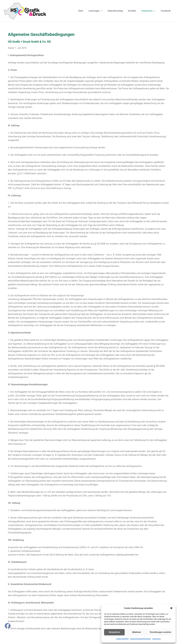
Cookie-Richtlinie (122, 639)
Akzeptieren (114, 632)
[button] (171, 608)
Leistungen (99, 11)
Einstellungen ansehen (161, 632)
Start (85, 11)
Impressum (157, 639)
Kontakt (134, 11)
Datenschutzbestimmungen (140, 639)
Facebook (166, 11)
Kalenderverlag (118, 11)
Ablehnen (136, 632)
